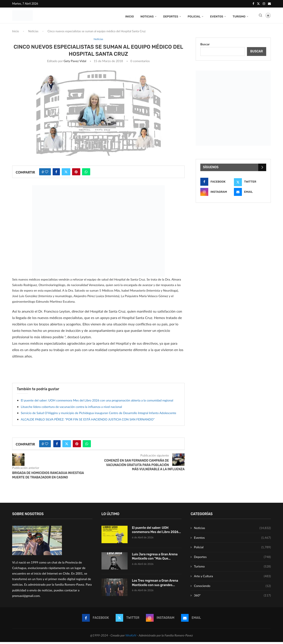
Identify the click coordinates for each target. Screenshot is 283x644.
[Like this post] (47, 174)
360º (232, 598)
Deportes (171, 16)
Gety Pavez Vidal (75, 63)
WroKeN (131, 637)
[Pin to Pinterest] (76, 174)
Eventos (217, 16)
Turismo (239, 16)
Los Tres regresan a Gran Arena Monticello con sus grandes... (155, 585)
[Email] (269, 4)
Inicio (129, 16)
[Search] (260, 16)
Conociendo (232, 588)
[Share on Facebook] (56, 174)
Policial (194, 16)
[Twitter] (258, 4)
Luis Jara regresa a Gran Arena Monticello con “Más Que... (155, 559)
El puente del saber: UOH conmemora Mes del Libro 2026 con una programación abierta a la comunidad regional (97, 402)
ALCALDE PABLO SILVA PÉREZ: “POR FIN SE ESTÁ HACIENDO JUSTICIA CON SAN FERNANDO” (88, 421)
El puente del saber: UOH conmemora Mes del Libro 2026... (156, 532)
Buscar (205, 46)
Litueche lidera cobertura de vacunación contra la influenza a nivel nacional (71, 409)
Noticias (147, 16)
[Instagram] (264, 4)
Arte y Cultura (232, 578)
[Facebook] (253, 4)
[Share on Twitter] (66, 174)
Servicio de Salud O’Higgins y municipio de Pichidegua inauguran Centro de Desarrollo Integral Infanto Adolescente (98, 415)
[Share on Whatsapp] (86, 174)
